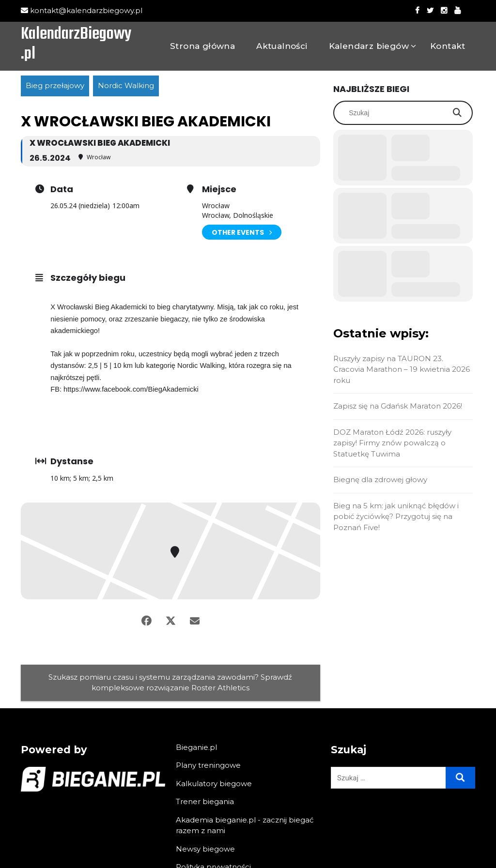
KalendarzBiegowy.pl (76, 45)
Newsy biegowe (205, 849)
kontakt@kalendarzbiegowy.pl (82, 10)
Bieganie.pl (196, 747)
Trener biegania (205, 801)
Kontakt (448, 46)
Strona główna (202, 46)
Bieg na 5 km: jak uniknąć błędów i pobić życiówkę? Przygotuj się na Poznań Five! (396, 517)
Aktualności (282, 46)
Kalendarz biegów (369, 46)
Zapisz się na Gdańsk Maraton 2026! (398, 406)
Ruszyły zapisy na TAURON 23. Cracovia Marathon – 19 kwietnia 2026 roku (402, 369)
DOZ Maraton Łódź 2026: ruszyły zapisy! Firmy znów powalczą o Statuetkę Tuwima (392, 443)
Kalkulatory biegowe (214, 784)
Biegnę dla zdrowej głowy (380, 480)
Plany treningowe (208, 765)
